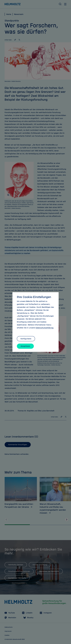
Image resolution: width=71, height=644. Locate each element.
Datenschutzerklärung (44, 328)
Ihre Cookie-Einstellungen (34, 297)
